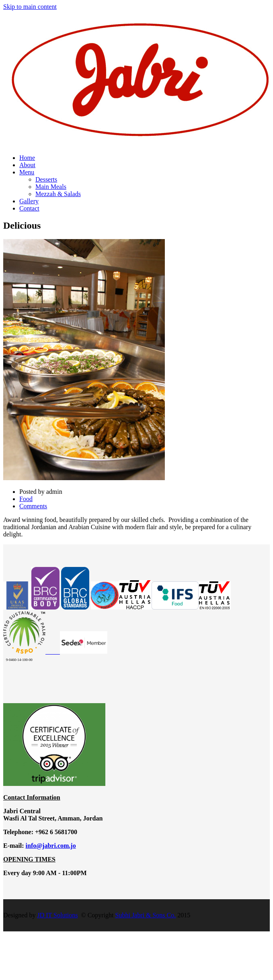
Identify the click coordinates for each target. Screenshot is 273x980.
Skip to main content (30, 7)
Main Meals (51, 187)
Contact (29, 208)
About (27, 165)
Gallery (29, 201)
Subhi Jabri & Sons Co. (146, 915)
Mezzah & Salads (58, 194)
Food (26, 499)
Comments (33, 506)
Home (27, 158)
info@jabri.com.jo (51, 846)
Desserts (46, 179)
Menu (27, 172)
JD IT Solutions (57, 915)
